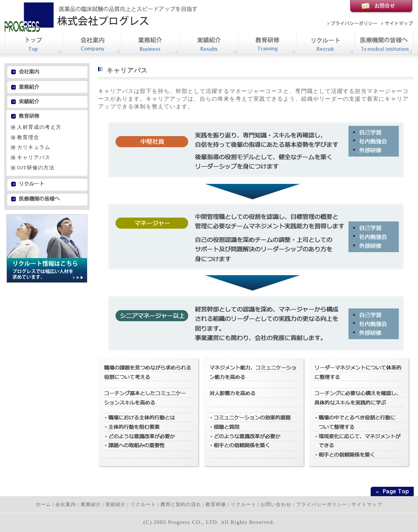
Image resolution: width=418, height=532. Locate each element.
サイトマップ (367, 504)
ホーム (44, 504)
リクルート (143, 504)
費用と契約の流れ (181, 504)
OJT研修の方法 (36, 168)
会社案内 (66, 504)
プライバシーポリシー (322, 504)
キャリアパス (34, 157)
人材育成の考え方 (39, 127)
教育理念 (28, 137)
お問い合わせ (276, 504)
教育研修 (216, 504)
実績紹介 (116, 504)
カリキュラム (34, 147)
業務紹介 (91, 504)
